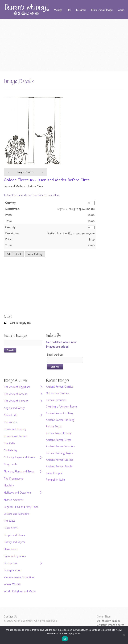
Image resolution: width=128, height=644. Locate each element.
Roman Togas (54, 426)
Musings (58, 10)
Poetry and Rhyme (15, 542)
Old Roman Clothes (57, 393)
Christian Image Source (111, 625)
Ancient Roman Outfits (59, 387)
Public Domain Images (102, 10)
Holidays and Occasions (18, 493)
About (121, 10)
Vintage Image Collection (19, 577)
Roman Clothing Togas (59, 453)
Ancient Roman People (59, 466)
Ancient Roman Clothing (60, 420)
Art (47, 10)
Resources (81, 10)
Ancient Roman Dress (59, 440)
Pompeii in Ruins (56, 480)
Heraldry (9, 486)
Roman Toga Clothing (59, 433)
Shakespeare (11, 549)
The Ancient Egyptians (17, 387)
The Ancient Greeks (15, 394)
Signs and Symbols (15, 556)
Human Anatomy (14, 500)
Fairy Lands (10, 464)
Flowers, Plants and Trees (19, 471)
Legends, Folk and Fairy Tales (21, 507)
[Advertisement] (64, 45)
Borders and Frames (16, 436)
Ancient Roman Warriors (60, 446)
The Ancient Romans (16, 401)
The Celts (10, 443)
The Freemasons (14, 479)
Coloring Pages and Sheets (20, 457)
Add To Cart (14, 254)
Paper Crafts (11, 528)
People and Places (14, 535)
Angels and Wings (15, 408)
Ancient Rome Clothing (60, 413)
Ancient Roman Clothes (60, 460)
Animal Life (11, 415)
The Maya (10, 521)
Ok (65, 639)
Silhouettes (10, 563)
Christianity (11, 450)
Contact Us (10, 617)
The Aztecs (11, 422)
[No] (124, 635)
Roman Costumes (56, 400)
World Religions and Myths (20, 591)
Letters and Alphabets (17, 514)
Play (69, 10)
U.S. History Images (108, 621)
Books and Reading (15, 429)
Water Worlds (12, 584)
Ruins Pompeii (54, 473)
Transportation (13, 570)
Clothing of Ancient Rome (61, 407)
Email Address (55, 355)
